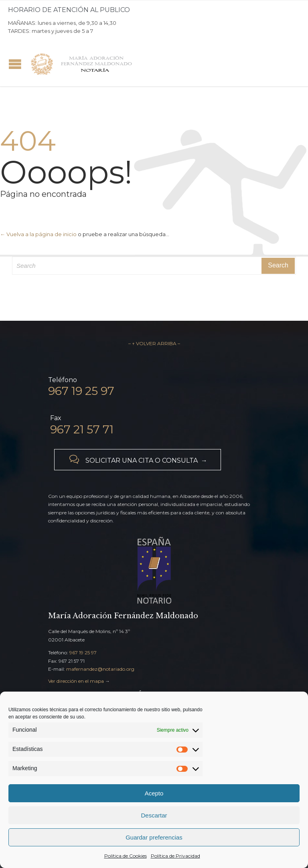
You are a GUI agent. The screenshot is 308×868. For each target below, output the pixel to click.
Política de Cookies (126, 856)
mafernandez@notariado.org (100, 669)
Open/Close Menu (15, 64)
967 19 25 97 (83, 653)
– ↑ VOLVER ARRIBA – (154, 343)
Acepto (154, 793)
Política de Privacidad (175, 856)
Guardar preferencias (154, 837)
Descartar (154, 815)
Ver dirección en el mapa (76, 681)
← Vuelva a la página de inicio (38, 234)
